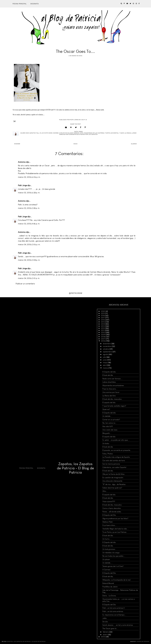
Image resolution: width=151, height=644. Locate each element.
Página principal (20, 4)
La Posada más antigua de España (116, 457)
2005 (103, 637)
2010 (103, 332)
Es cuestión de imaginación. (113, 478)
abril (105, 365)
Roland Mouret (108, 583)
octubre (106, 349)
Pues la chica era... (110, 389)
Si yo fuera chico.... (110, 525)
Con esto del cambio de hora (114, 461)
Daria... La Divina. (109, 596)
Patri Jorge (22, 185)
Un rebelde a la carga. (111, 553)
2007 (103, 339)
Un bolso (106, 443)
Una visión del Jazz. (110, 430)
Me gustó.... (107, 433)
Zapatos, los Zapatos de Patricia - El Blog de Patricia (75, 468)
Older (134, 144)
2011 (103, 330)
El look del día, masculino (112, 399)
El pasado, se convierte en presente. (117, 450)
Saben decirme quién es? (112, 488)
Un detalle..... (108, 563)
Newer (17, 144)
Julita (104, 618)
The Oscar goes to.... (110, 628)
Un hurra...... (107, 539)
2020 (103, 311)
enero (105, 635)
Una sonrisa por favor (111, 392)
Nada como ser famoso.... (112, 379)
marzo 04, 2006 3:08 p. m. (29, 260)
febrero (106, 632)
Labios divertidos (109, 382)
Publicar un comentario (25, 284)
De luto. (105, 622)
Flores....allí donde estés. (112, 512)
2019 (103, 313)
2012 (103, 328)
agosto (106, 354)
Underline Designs (143, 642)
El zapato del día (109, 437)
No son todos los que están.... (114, 556)
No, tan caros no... (110, 423)
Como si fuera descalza (112, 508)
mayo (105, 363)
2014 (103, 324)
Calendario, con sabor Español (114, 467)
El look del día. (108, 471)
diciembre (107, 344)
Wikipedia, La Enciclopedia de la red (116, 580)
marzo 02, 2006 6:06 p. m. (29, 177)
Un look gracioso (109, 549)
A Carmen (106, 570)
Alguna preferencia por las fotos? (115, 518)
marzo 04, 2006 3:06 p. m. (29, 244)
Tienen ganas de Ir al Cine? (113, 566)
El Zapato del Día (109, 573)
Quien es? (106, 409)
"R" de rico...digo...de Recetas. (114, 484)
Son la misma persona (111, 464)
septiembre (108, 352)
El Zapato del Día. (109, 515)
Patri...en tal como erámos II (113, 608)
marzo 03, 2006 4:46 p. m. (29, 224)
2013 (103, 326)
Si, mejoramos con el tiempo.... (114, 615)
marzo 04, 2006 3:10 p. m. (29, 278)
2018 (103, 315)
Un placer (106, 559)
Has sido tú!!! (108, 426)
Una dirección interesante (112, 481)
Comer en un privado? (111, 420)
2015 (103, 322)
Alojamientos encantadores (113, 385)
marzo (106, 368)
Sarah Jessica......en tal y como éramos (118, 625)
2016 (103, 320)
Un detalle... (107, 416)
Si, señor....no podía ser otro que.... (116, 440)
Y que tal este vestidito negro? (114, 406)
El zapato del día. (109, 403)
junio (105, 360)
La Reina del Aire (109, 396)
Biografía (35, 4)
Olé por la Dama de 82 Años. (114, 474)
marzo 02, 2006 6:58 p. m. (29, 193)
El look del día (108, 375)
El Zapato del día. (109, 372)
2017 (103, 318)
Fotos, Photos (108, 454)
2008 (103, 337)
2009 (103, 335)
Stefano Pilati (107, 522)
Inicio (75, 144)
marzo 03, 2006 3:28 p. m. (29, 208)
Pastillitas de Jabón (110, 587)
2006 (103, 341)
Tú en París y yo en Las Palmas (114, 532)
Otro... (105, 491)
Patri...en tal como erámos (113, 611)
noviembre (107, 346)
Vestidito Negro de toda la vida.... (116, 529)
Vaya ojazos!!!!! (109, 501)
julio (105, 357)
